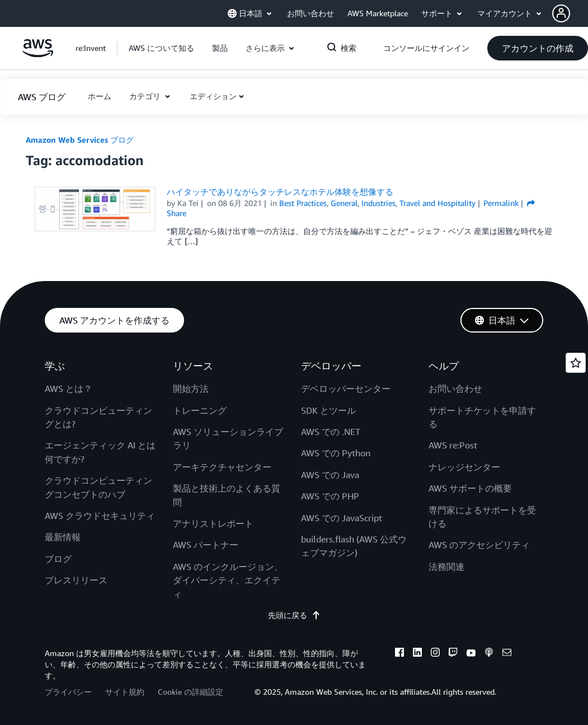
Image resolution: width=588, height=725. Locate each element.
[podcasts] (489, 654)
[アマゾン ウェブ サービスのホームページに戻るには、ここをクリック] (38, 54)
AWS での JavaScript (342, 518)
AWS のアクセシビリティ (479, 545)
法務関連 (446, 567)
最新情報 (63, 537)
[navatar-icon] (561, 13)
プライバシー (68, 692)
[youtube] (471, 654)
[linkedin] (417, 654)
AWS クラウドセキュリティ (100, 516)
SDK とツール (328, 410)
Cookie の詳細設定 (190, 692)
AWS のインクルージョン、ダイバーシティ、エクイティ (228, 580)
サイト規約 (125, 692)
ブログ (58, 559)
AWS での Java (330, 475)
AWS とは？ (69, 389)
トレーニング (200, 410)
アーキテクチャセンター (222, 467)
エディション (213, 96)
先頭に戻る (294, 615)
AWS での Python (336, 453)
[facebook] (399, 654)
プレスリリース (76, 580)
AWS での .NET (331, 432)
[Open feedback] (576, 363)
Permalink (501, 203)
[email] (507, 654)
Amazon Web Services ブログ (80, 140)
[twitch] (453, 654)
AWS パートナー (206, 545)
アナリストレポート (213, 523)
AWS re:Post (453, 445)
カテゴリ (146, 96)
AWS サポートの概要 (470, 488)
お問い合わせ (455, 389)
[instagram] (435, 654)
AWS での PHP (330, 496)
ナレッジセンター (464, 467)
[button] (570, 13)
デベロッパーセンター (346, 389)
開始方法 (191, 389)
